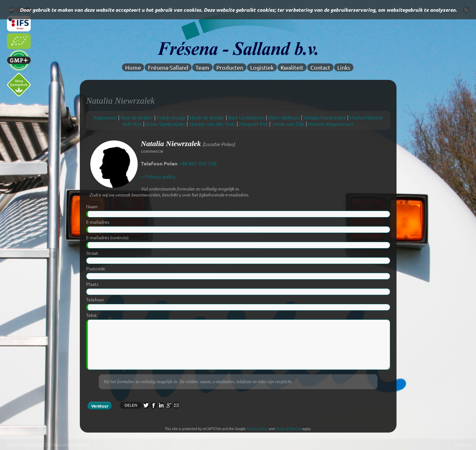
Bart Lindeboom (246, 117)
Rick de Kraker (137, 117)
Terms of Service (288, 428)
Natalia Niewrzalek (325, 117)
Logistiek (262, 67)
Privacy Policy (257, 428)
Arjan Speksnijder (165, 124)
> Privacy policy (158, 176)
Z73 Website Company (67, 445)
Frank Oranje (171, 117)
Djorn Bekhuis (284, 117)
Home (133, 67)
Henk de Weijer (207, 117)
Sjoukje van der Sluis (212, 124)
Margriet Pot (254, 124)
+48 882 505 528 (198, 163)
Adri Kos (132, 124)
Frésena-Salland (168, 67)
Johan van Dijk (288, 124)
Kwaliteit (292, 67)
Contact (320, 67)
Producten (230, 67)
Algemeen (105, 117)
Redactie (464, 445)
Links (344, 67)
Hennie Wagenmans (331, 124)
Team (202, 67)
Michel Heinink (366, 117)
